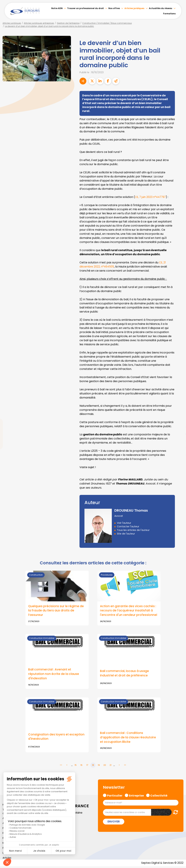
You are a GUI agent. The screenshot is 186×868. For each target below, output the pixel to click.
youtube (179, 434)
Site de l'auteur (126, 534)
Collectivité (159, 797)
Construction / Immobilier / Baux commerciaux (107, 23)
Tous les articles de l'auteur (133, 530)
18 (93, 767)
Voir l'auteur (124, 523)
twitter (179, 420)
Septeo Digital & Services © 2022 (162, 865)
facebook (179, 414)
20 (105, 767)
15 (76, 767)
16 (81, 767)
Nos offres (114, 8)
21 (111, 767)
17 (87, 767)
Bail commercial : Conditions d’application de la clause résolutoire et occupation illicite (128, 739)
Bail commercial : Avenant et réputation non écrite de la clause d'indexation (54, 675)
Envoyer (114, 823)
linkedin (179, 427)
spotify (179, 448)
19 (99, 767)
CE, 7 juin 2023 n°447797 (151, 197)
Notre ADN (57, 8)
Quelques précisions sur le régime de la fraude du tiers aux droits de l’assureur (57, 611)
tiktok (179, 454)
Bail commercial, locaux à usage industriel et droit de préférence (125, 674)
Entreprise (136, 797)
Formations (169, 14)
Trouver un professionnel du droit (85, 8)
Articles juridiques (134, 8)
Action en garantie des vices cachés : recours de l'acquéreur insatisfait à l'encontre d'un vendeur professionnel (129, 611)
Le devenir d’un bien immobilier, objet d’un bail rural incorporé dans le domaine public (49, 26)
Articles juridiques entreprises (39, 23)
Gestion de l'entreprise (68, 23)
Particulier (115, 797)
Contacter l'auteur (128, 526)
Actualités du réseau (161, 8)
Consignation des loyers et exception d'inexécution (57, 738)
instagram (179, 441)
